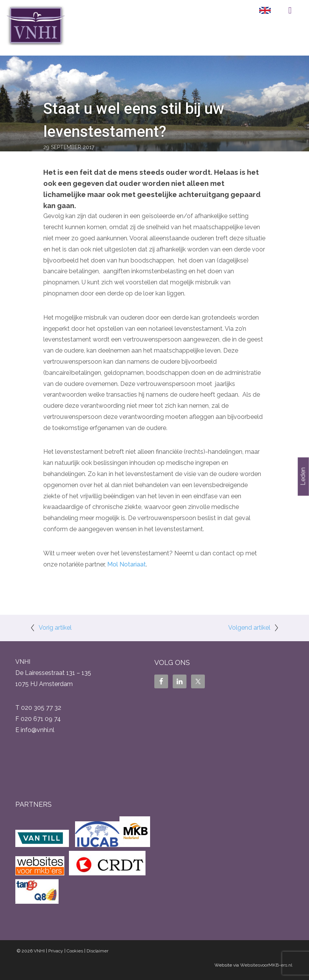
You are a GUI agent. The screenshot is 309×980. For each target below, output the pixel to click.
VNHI (39, 951)
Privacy (56, 951)
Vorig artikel (55, 628)
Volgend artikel (249, 628)
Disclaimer (97, 951)
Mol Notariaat (127, 564)
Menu (290, 10)
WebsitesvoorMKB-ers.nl (266, 965)
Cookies (75, 951)
